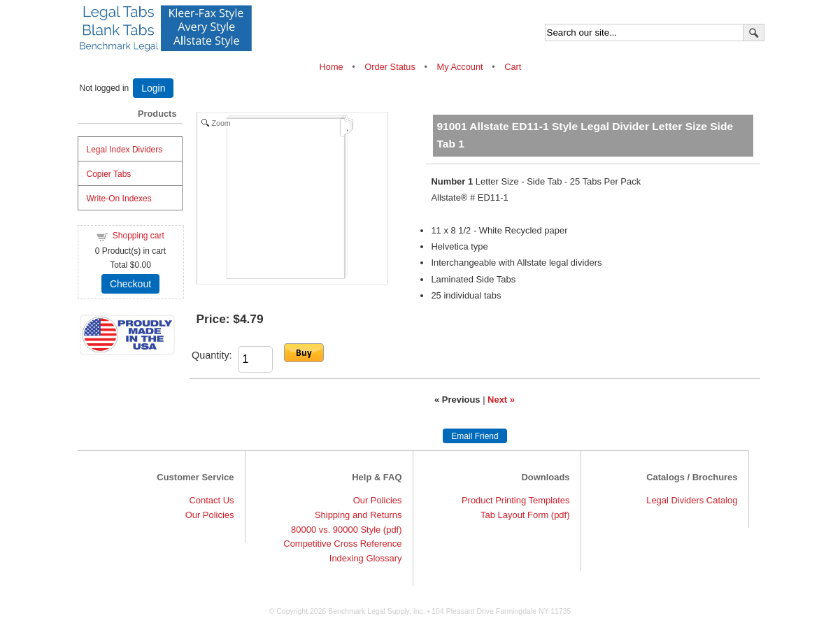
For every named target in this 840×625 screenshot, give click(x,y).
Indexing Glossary (366, 558)
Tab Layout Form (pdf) (525, 515)
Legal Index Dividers (125, 150)
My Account (460, 67)
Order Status (390, 67)
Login (153, 88)
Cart (513, 67)
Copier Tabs (109, 174)
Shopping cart (138, 236)
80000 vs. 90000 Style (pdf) (346, 530)
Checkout (130, 284)
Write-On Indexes (119, 199)
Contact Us (211, 500)
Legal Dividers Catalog (692, 500)
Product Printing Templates (516, 500)
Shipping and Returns (358, 515)
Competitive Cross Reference (342, 544)
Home (333, 67)
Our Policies (210, 515)
